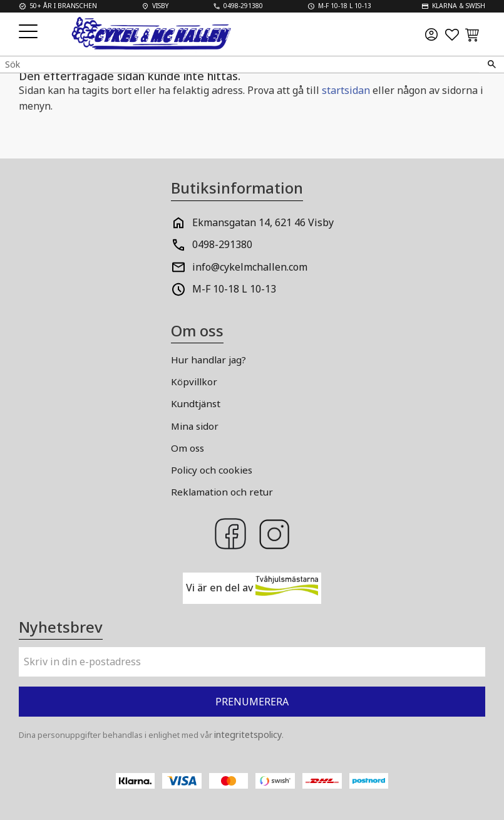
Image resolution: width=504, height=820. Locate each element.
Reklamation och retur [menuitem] (222, 492)
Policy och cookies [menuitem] (212, 470)
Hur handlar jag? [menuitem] (208, 360)
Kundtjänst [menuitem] (196, 403)
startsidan (346, 90)
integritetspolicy (248, 734)
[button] (30, 32)
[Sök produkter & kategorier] (239, 64)
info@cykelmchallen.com (250, 267)
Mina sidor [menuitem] (195, 426)
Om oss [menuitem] (188, 448)
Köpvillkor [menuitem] (194, 381)
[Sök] (491, 65)
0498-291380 (222, 244)
